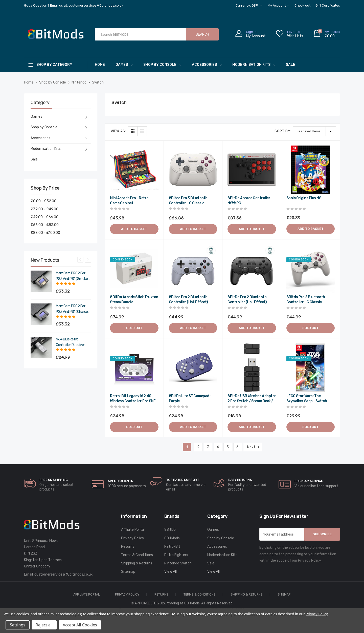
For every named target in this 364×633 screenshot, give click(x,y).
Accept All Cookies (80, 625)
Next (253, 447)
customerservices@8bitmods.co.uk (63, 574)
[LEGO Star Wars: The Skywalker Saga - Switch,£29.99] (311, 368)
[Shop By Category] (56, 65)
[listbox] (314, 131)
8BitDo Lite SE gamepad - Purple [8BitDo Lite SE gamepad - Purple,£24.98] (190, 399)
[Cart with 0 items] (327, 35)
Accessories (207, 65)
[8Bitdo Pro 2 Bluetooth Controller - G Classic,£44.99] (311, 269)
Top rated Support (183, 480)
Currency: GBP (249, 5)
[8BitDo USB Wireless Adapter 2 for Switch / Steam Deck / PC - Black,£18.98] (252, 368)
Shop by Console (162, 65)
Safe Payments (120, 481)
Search (202, 35)
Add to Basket (134, 229)
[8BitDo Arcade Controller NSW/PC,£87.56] (252, 170)
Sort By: (283, 131)
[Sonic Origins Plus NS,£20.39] (311, 170)
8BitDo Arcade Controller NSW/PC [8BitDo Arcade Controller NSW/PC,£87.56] (249, 201)
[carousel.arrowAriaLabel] (30, 483)
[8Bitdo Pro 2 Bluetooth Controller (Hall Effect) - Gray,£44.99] (193, 269)
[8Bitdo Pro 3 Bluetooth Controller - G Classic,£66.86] (193, 170)
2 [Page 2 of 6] (198, 447)
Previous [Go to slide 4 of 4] (80, 260)
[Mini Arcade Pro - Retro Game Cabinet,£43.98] (134, 170)
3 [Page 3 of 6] (208, 447)
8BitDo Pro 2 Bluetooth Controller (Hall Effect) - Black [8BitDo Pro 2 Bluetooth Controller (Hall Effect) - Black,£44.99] (248, 300)
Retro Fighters (176, 555)
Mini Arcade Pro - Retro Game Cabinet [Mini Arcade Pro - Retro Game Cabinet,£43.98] (129, 201)
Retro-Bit (172, 547)
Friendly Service (309, 481)
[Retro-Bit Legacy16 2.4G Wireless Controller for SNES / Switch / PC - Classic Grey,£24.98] (134, 368)
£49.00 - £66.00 (44, 217)
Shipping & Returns (137, 563)
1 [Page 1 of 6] (187, 447)
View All (170, 572)
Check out (302, 5)
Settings (18, 625)
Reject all (44, 625)
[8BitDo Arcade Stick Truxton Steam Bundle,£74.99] (134, 269)
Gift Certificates (328, 5)
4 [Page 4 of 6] (218, 447)
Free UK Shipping (53, 480)
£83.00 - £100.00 (45, 233)
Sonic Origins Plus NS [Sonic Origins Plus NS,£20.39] (304, 198)
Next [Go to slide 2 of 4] (88, 260)
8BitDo (170, 530)
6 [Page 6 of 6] (237, 447)
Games (124, 65)
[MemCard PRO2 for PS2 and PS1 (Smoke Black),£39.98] (41, 281)
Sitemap (128, 572)
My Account (279, 5)
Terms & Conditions (137, 555)
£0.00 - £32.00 (43, 201)
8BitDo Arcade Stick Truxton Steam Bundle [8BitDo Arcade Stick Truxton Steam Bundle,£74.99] (134, 300)
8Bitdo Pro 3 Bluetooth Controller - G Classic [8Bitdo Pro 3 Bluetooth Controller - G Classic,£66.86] (188, 201)
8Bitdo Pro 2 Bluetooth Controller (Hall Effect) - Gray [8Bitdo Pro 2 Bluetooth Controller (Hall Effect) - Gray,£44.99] (190, 300)
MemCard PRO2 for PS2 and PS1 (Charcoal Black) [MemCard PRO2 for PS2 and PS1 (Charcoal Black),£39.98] (73, 309)
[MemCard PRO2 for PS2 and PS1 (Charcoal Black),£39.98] (41, 314)
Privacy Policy (133, 538)
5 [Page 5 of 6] (228, 447)
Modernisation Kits (254, 65)
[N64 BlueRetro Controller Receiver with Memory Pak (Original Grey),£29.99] (41, 347)
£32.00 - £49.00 (44, 209)
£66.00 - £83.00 (45, 225)
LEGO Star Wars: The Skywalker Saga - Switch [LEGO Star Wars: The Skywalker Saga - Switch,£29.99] (307, 399)
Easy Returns (240, 480)
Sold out (134, 328)
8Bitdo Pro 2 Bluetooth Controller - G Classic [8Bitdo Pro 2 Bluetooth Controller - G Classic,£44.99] (306, 300)
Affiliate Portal (133, 530)
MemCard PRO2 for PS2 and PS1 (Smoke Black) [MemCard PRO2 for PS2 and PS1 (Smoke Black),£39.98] (72, 276)
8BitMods (172, 538)
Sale (291, 65)
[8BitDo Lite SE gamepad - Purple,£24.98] (193, 368)
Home (100, 65)
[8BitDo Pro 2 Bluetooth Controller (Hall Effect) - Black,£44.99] (252, 269)
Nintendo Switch (178, 563)
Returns (128, 547)
